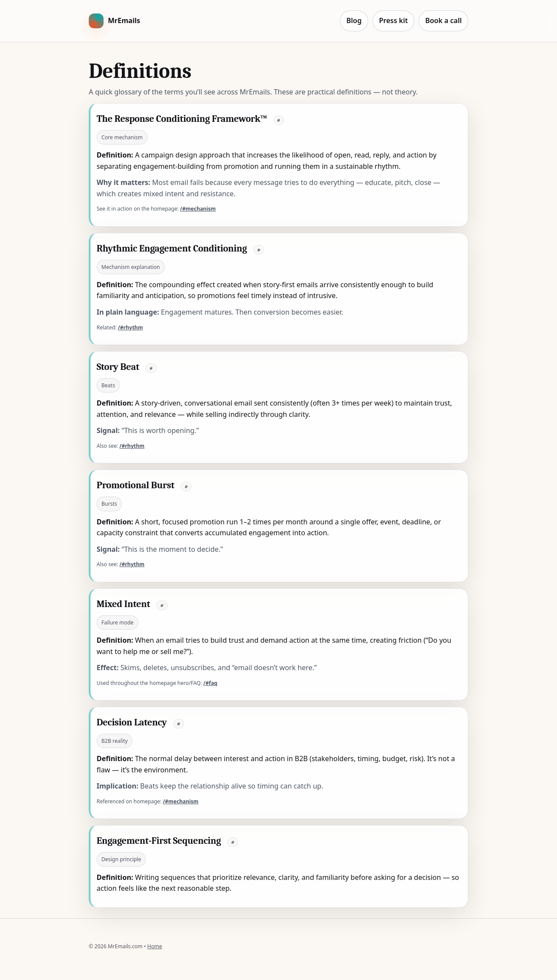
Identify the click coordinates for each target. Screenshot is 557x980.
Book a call (443, 20)
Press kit (393, 20)
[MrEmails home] (114, 21)
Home (154, 946)
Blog (354, 20)
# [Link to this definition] (279, 120)
